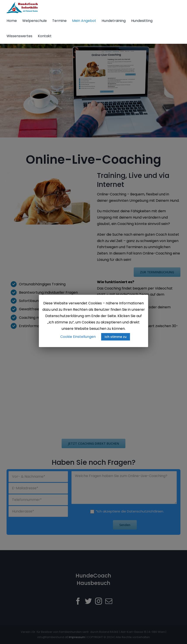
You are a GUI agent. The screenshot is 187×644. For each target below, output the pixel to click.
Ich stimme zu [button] (116, 337)
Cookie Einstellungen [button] (78, 337)
